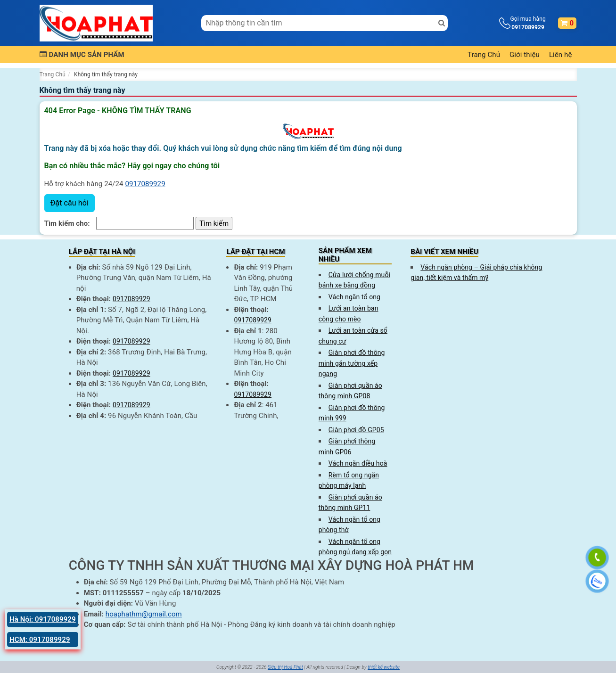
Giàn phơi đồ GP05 (356, 430)
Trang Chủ (484, 55)
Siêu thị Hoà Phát (285, 667)
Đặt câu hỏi (70, 203)
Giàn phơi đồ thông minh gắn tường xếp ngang (352, 363)
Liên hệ (561, 55)
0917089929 (145, 184)
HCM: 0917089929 (40, 640)
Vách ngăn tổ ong (354, 297)
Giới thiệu (525, 55)
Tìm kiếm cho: (67, 223)
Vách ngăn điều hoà (358, 463)
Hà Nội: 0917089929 (43, 619)
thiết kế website (384, 667)
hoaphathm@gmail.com (144, 614)
